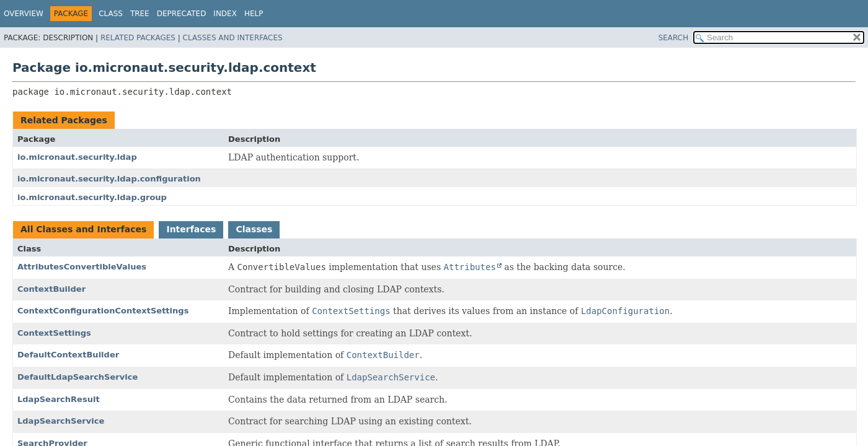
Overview (24, 14)
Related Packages (138, 38)
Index (225, 14)
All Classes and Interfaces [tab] (83, 229)
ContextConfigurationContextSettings (103, 311)
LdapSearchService (61, 421)
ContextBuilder (51, 289)
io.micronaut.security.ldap (77, 157)
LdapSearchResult (59, 399)
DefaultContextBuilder (68, 355)
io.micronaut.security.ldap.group (92, 197)
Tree (140, 14)
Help (254, 14)
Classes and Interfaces (233, 38)
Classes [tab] (254, 229)
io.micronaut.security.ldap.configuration (109, 179)
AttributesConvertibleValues (82, 267)
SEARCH (674, 38)
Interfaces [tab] (191, 229)
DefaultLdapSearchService (77, 377)
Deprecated (182, 14)
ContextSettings (54, 333)
